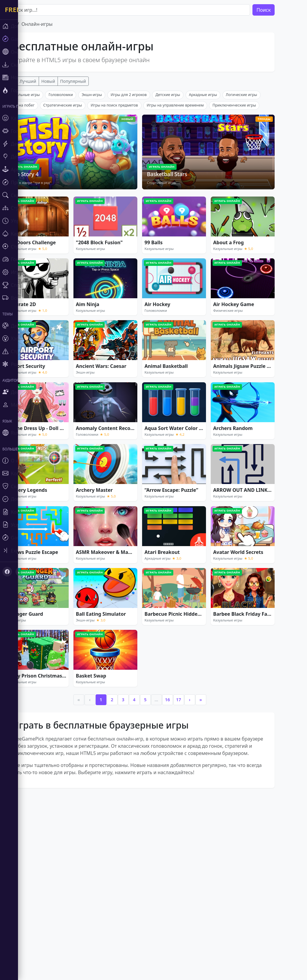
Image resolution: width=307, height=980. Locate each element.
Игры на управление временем (193, 194)
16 (185, 788)
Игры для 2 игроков (147, 183)
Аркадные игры (221, 183)
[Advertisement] (158, 133)
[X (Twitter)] (20, 572)
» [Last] (219, 788)
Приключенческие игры (252, 194)
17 (196, 788)
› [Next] (208, 788)
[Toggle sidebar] (36, 550)
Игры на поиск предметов (133, 194)
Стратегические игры (80, 194)
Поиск (282, 10)
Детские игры (186, 183)
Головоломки (79, 183)
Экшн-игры (110, 183)
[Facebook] (7, 572)
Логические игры (259, 183)
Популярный (91, 81)
